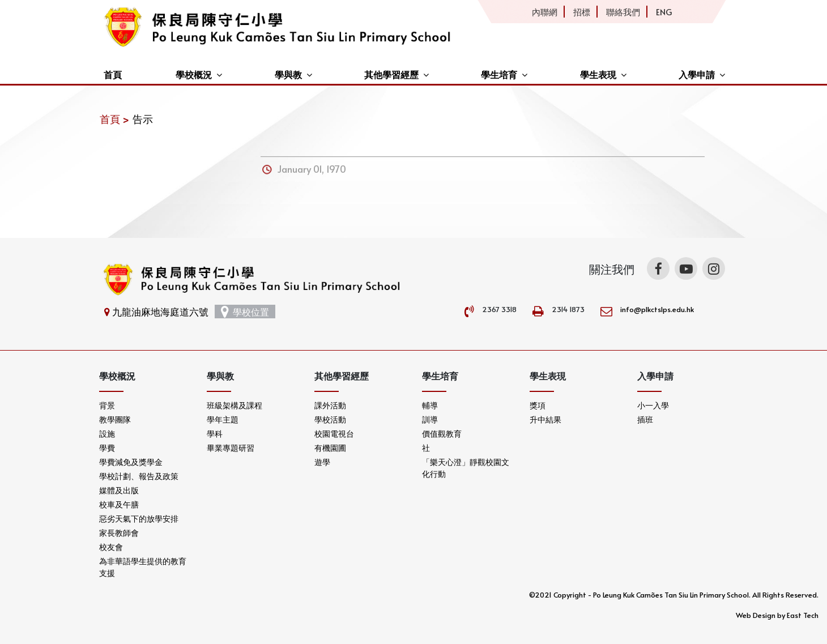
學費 (107, 448)
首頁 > (114, 119)
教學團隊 (115, 419)
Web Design (756, 615)
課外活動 (330, 405)
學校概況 (194, 74)
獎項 (538, 405)
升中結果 (545, 419)
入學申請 (697, 74)
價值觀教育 (442, 434)
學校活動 (330, 419)
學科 (215, 434)
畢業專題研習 (231, 448)
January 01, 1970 (312, 174)
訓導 (430, 419)
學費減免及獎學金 (131, 462)
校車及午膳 (119, 504)
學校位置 (245, 312)
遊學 (322, 462)
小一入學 (653, 405)
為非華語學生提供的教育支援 (143, 567)
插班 (645, 419)
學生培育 (499, 74)
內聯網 (545, 12)
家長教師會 (119, 533)
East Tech (803, 615)
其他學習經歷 (391, 74)
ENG (664, 12)
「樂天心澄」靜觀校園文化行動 (466, 468)
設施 (107, 434)
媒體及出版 (119, 490)
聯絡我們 (623, 12)
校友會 (111, 547)
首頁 (113, 74)
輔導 (430, 405)
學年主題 (223, 419)
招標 (582, 12)
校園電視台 (334, 434)
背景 (107, 405)
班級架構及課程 (235, 405)
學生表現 (598, 74)
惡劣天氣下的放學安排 (139, 519)
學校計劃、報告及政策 (139, 476)
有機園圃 (330, 448)
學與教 (288, 74)
